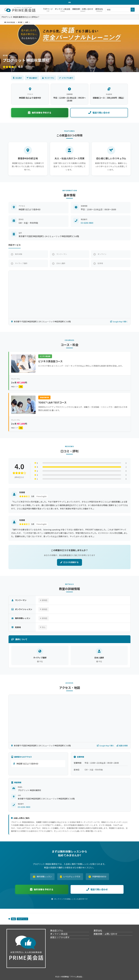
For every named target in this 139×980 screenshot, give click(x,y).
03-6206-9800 (87, 223)
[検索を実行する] (133, 10)
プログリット (22, 919)
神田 (13, 919)
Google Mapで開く (119, 322)
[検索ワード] (120, 10)
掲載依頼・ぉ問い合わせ (109, 938)
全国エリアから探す (63, 945)
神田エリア (17, 387)
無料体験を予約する (40, 113)
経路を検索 (122, 746)
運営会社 (101, 932)
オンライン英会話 (62, 938)
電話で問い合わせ (99, 113)
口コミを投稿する (69, 562)
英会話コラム (60, 932)
